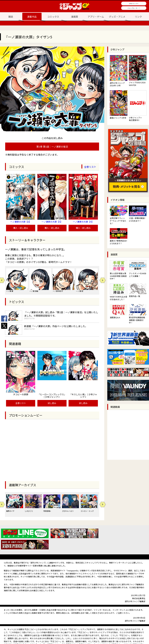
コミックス (53, 17)
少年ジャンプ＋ (134, 4)
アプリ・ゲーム (96, 17)
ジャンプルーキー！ (134, 8)
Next (103, 280)
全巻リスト (90, 167)
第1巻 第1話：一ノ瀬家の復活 (52, 147)
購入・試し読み (21, 228)
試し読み (52, 403)
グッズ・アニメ (117, 17)
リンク (138, 17)
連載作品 (32, 17)
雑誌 (11, 17)
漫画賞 (75, 17)
